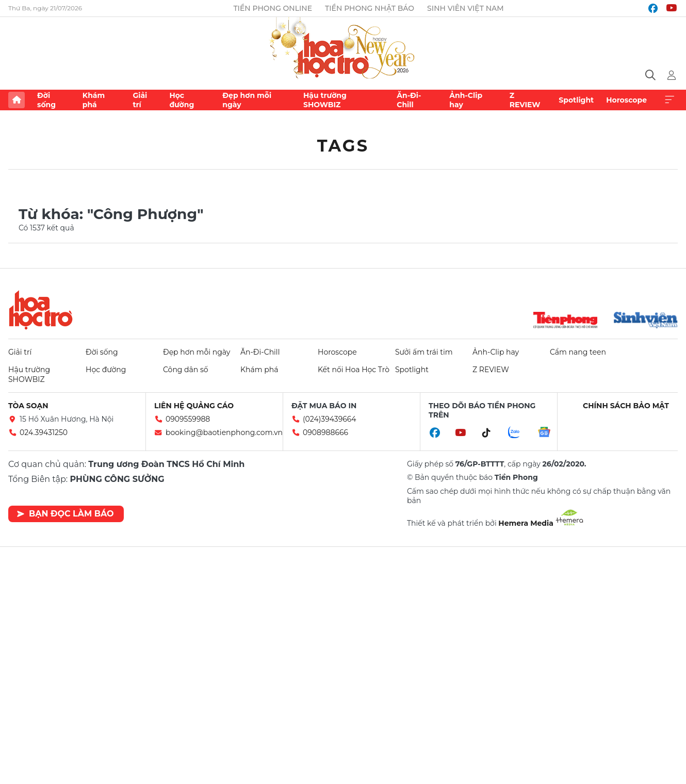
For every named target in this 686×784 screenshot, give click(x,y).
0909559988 (188, 419)
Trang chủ (17, 100)
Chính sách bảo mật (626, 406)
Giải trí (140, 100)
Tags (343, 146)
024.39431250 (44, 432)
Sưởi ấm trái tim (424, 352)
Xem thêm (669, 100)
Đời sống (46, 100)
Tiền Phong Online (273, 8)
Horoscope (626, 100)
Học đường (182, 100)
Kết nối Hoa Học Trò (354, 370)
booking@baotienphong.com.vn (224, 432)
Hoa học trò (41, 310)
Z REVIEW (525, 100)
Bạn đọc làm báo (65, 514)
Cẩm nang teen (578, 352)
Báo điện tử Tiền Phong (343, 49)
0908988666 (325, 432)
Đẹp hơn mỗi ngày (247, 100)
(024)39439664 (330, 419)
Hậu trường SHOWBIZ (325, 100)
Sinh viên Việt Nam (466, 8)
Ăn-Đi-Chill (409, 100)
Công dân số (186, 370)
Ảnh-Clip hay (466, 100)
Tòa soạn (28, 406)
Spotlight (576, 100)
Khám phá (94, 100)
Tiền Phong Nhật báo (370, 8)
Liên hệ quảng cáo (194, 406)
